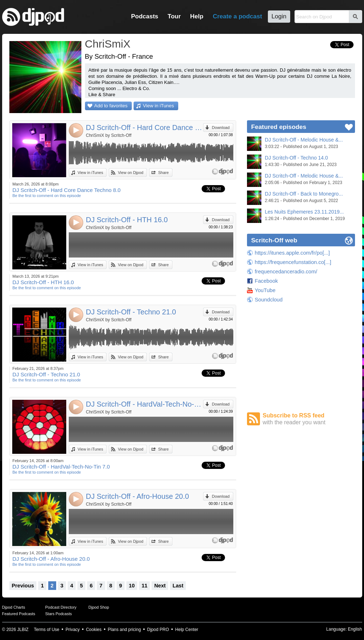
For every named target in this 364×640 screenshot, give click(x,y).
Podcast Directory (61, 607)
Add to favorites (111, 106)
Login (279, 16)
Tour (174, 16)
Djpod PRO (158, 630)
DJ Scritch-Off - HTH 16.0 (127, 220)
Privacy (73, 630)
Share (163, 173)
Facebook (266, 281)
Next (160, 586)
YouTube (265, 290)
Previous (23, 586)
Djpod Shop (99, 607)
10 (132, 586)
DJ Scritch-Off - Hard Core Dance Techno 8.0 (145, 127)
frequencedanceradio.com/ (286, 272)
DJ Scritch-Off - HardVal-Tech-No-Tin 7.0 (145, 404)
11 (144, 586)
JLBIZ (23, 630)
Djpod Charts (14, 607)
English (355, 629)
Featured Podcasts (19, 614)
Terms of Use (47, 630)
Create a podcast (237, 16)
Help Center (187, 630)
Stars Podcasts (59, 614)
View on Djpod (131, 173)
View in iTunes (158, 106)
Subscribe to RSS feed (309, 419)
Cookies (94, 630)
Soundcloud (269, 300)
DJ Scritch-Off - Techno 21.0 (131, 312)
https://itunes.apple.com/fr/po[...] (293, 253)
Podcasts (145, 16)
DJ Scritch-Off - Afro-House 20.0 (138, 496)
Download (221, 127)
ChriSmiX (108, 44)
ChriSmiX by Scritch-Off (109, 135)
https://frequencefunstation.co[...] (293, 262)
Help (197, 16)
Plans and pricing (124, 630)
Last (178, 586)
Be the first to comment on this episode (47, 196)
